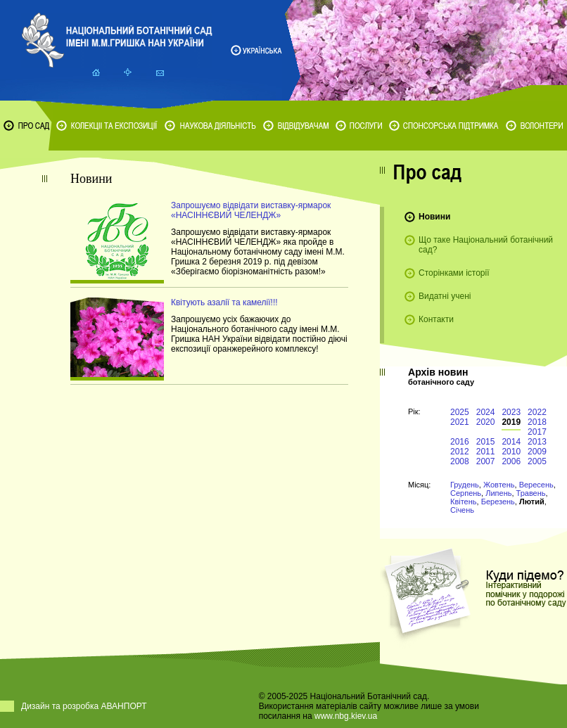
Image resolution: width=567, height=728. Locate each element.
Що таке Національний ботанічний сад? (486, 245)
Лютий (532, 502)
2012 (460, 452)
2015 (486, 442)
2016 (460, 442)
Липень (498, 493)
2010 (511, 452)
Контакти (436, 319)
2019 (511, 422)
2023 (511, 412)
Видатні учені (445, 296)
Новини (434, 217)
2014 (511, 442)
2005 (537, 461)
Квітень (464, 502)
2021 (460, 422)
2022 (537, 412)
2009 (537, 452)
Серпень (466, 493)
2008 (460, 461)
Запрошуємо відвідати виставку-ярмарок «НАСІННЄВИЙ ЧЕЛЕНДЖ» (251, 210)
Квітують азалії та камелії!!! (224, 302)
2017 (537, 432)
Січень (462, 510)
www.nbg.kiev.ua (346, 716)
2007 (486, 461)
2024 (486, 412)
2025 (460, 412)
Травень (531, 493)
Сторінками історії (454, 273)
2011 (486, 452)
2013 (537, 442)
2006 (511, 461)
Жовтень (499, 485)
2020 (486, 422)
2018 (537, 422)
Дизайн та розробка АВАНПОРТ (84, 706)
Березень (498, 502)
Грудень (465, 485)
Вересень (536, 485)
